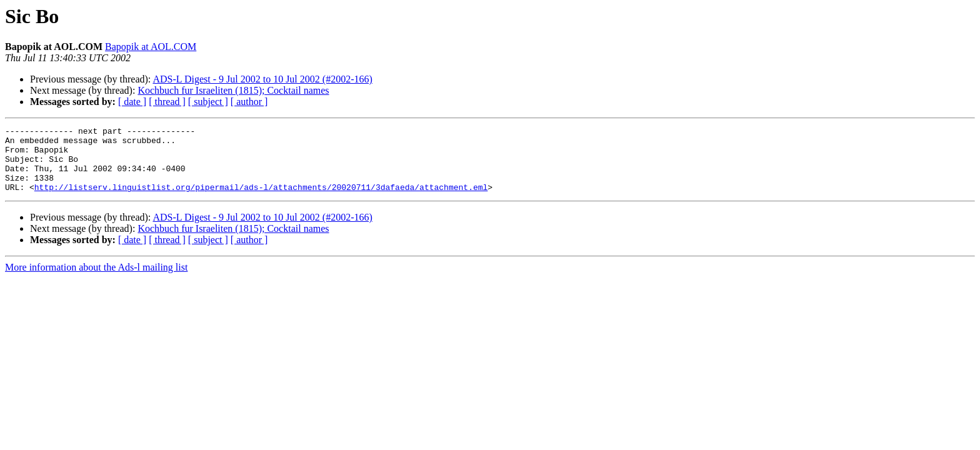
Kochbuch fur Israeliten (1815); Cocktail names (233, 90)
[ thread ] (167, 102)
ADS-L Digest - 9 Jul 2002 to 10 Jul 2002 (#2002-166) (262, 79)
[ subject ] (208, 102)
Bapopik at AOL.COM (151, 47)
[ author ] (249, 102)
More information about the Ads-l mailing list (96, 280)
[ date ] (132, 102)
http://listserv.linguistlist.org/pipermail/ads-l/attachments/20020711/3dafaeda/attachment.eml (261, 200)
